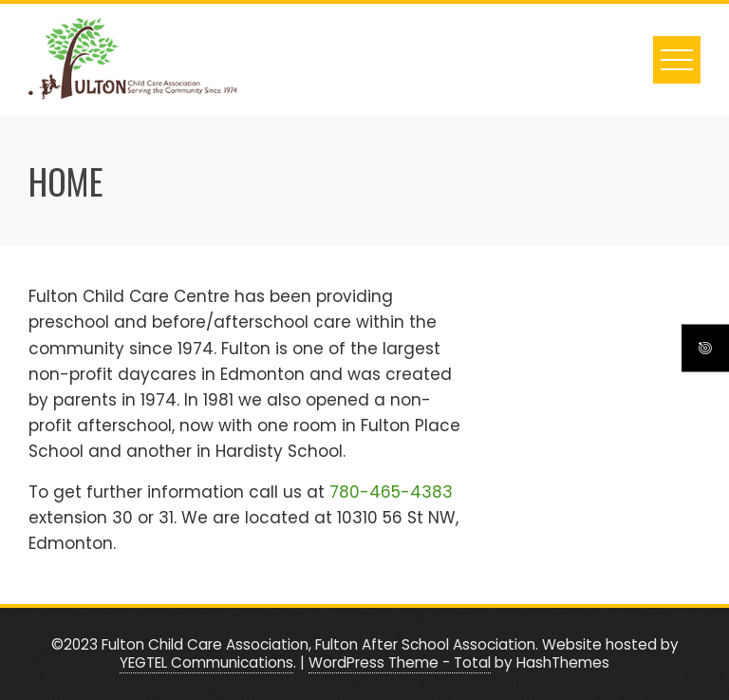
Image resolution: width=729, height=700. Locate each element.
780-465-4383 (391, 492)
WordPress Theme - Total (400, 662)
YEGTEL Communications (206, 662)
